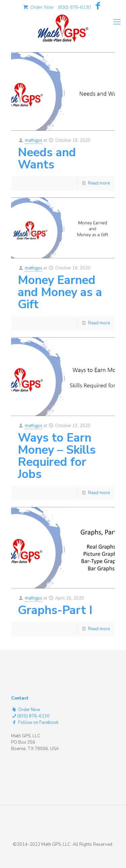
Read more (99, 183)
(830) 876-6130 (74, 7)
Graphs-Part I (55, 610)
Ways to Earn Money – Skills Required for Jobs (57, 456)
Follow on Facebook (35, 722)
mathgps (34, 140)
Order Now (38, 7)
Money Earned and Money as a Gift (60, 292)
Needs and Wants (47, 158)
